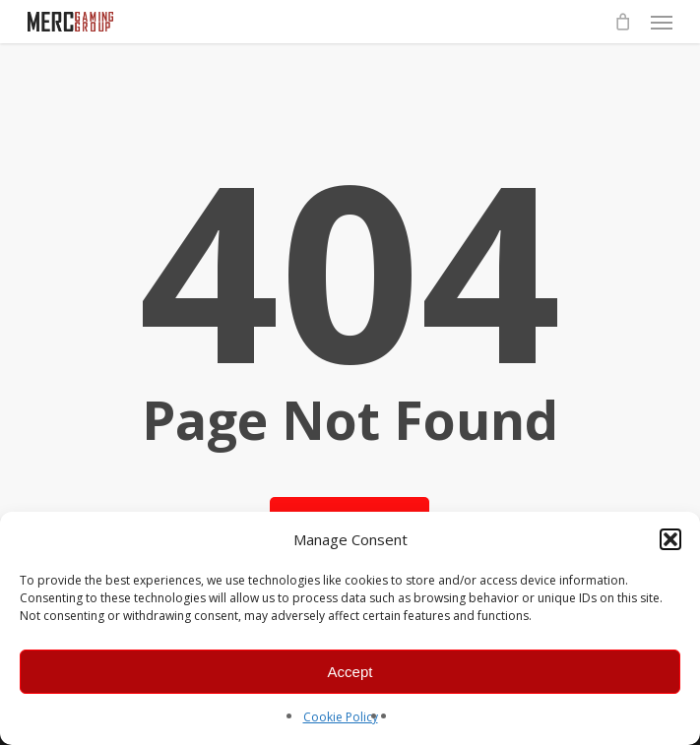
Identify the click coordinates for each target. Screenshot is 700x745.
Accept (350, 672)
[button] (670, 539)
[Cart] (622, 22)
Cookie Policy (341, 717)
